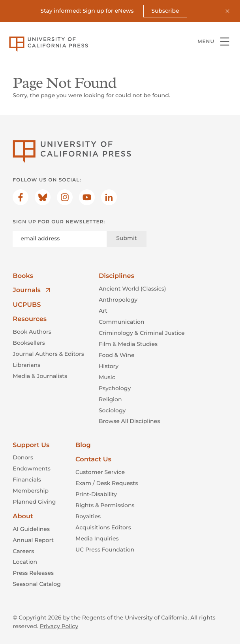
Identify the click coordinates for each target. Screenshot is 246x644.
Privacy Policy (59, 626)
